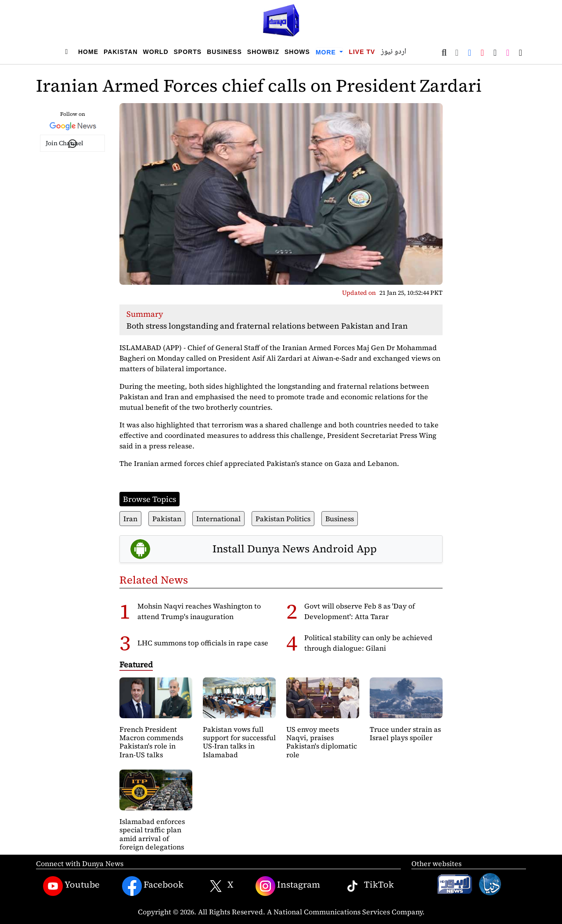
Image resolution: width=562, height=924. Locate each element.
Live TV (362, 52)
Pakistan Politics (283, 519)
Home (88, 52)
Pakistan (121, 52)
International (218, 519)
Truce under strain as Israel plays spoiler (405, 733)
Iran (130, 519)
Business (224, 52)
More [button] (327, 52)
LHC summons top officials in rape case (203, 643)
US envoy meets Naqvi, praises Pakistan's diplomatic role (322, 742)
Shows (297, 52)
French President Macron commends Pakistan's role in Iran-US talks (151, 742)
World (156, 52)
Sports (188, 52)
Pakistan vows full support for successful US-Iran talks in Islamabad (239, 742)
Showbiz (263, 52)
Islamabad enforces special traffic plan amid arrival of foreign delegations (152, 834)
